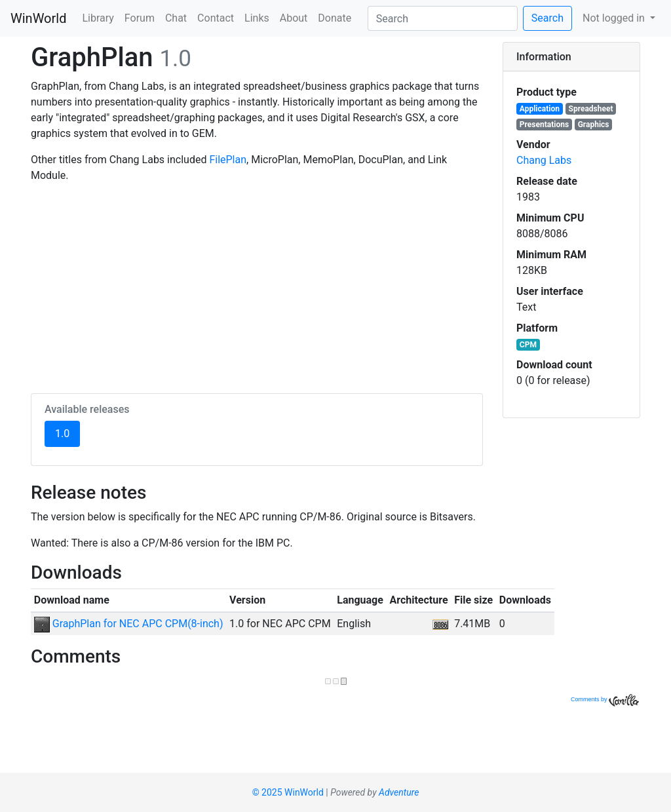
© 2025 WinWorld (288, 792)
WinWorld (38, 18)
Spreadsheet (591, 109)
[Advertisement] (257, 286)
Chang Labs (544, 160)
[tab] (571, 57)
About (294, 18)
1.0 (67, 433)
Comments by (605, 699)
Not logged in (615, 18)
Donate (335, 18)
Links (257, 18)
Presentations (544, 125)
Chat (176, 18)
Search (547, 18)
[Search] (443, 18)
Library (98, 18)
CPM (528, 345)
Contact (216, 18)
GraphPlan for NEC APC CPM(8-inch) (129, 624)
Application (540, 109)
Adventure (399, 792)
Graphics (594, 125)
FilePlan (228, 160)
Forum (140, 18)
